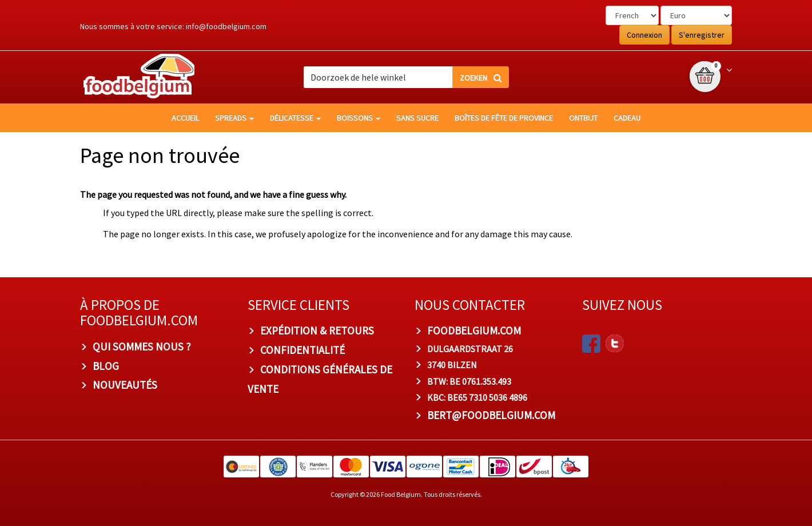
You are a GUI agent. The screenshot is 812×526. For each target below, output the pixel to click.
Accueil (185, 118)
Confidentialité (302, 350)
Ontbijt (583, 118)
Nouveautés (125, 385)
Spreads (234, 118)
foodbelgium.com (474, 330)
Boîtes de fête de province (504, 118)
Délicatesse (295, 118)
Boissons (359, 118)
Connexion (644, 35)
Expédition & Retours (317, 330)
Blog (106, 366)
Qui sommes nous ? (142, 346)
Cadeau (627, 118)
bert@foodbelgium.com (491, 415)
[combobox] (406, 77)
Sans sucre (417, 118)
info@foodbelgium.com (226, 26)
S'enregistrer (702, 35)
